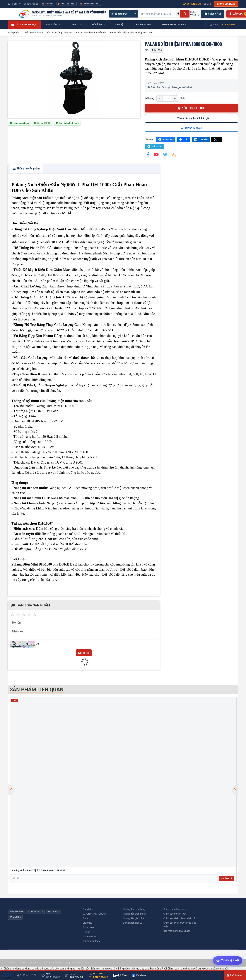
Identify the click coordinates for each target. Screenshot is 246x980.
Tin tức (86, 918)
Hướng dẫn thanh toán (134, 914)
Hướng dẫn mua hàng (134, 909)
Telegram (154, 146)
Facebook (165, 139)
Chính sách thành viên (175, 909)
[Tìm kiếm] (185, 14)
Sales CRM (213, 14)
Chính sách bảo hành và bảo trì (179, 918)
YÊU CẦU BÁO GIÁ (192, 108)
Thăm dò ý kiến (90, 937)
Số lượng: (150, 98)
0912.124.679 (228, 24)
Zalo (183, 139)
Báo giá (226, 879)
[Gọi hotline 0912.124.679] (196, 14)
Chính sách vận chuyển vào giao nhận (180, 925)
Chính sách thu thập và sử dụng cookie (190, 969)
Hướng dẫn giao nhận (134, 918)
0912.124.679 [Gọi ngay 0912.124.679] (192, 4)
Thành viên (88, 927)
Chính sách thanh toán (175, 914)
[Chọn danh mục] (123, 14)
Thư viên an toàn (91, 941)
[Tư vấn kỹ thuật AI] (228, 961)
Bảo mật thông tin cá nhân (177, 931)
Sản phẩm (88, 909)
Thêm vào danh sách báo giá (192, 118)
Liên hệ (86, 932)
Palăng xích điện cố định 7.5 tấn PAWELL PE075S (39, 870)
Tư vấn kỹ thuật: (192, 128)
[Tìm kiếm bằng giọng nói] (178, 14)
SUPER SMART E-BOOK (94, 914)
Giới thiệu (87, 923)
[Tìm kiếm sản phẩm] (157, 14)
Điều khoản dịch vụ (133, 923)
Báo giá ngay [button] (226, 4)
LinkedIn (201, 139)
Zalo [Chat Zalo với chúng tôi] (208, 4)
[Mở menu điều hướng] (12, 14)
